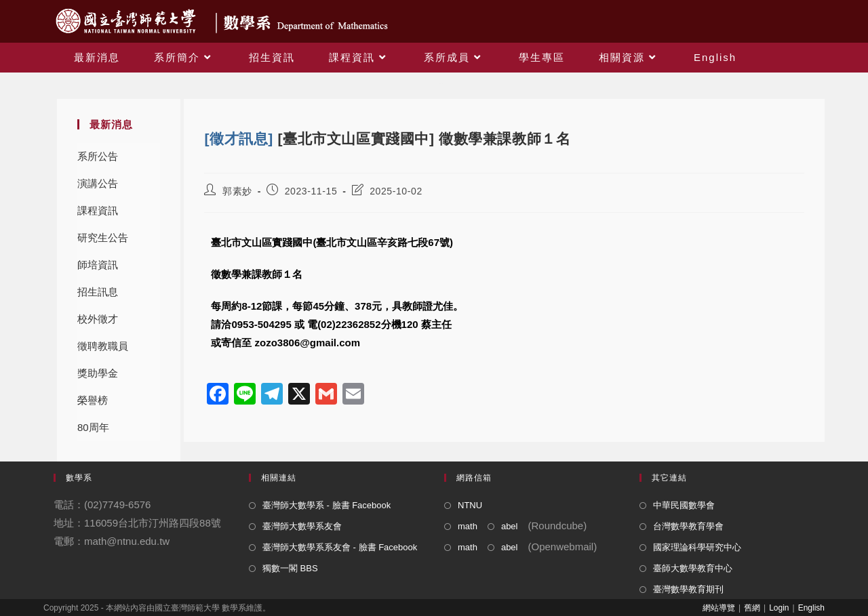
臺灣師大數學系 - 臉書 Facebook (327, 505)
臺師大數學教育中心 (693, 568)
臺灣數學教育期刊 (688, 589)
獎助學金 (98, 373)
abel (510, 526)
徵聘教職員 (103, 346)
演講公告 (98, 183)
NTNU (470, 505)
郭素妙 (237, 191)
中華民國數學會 (684, 505)
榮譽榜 (93, 400)
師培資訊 (98, 265)
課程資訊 (98, 210)
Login (779, 608)
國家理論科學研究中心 (697, 547)
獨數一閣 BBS (290, 568)
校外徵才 (98, 319)
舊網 (752, 608)
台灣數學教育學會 (688, 526)
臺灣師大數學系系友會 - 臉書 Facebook (340, 547)
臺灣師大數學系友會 (302, 526)
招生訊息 (98, 292)
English (811, 608)
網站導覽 (719, 608)
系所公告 (98, 156)
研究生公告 (103, 238)
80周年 (93, 427)
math (468, 526)
